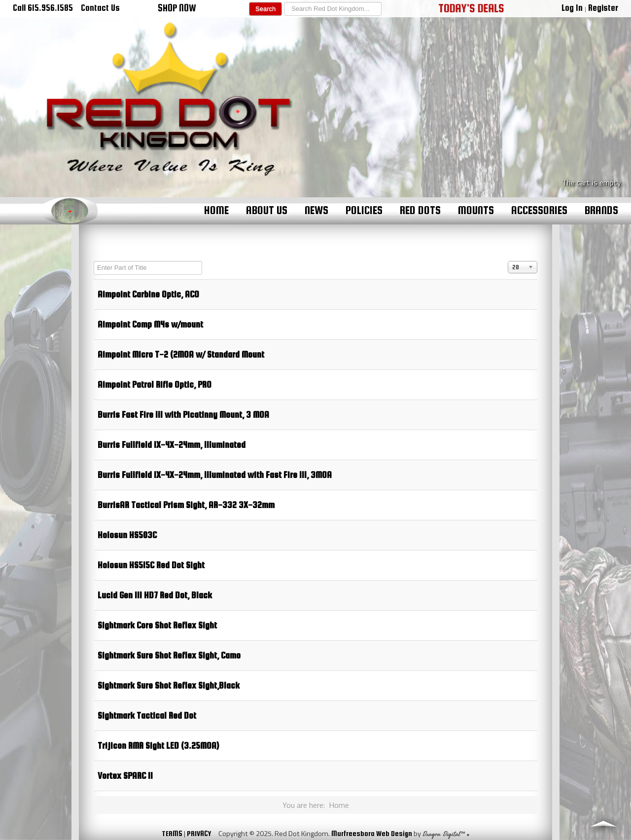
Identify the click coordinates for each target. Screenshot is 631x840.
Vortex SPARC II (125, 776)
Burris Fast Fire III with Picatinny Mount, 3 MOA (183, 415)
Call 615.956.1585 (43, 8)
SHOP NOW (177, 8)
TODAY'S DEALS (471, 8)
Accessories (539, 210)
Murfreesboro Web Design (372, 833)
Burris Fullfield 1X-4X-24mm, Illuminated (172, 445)
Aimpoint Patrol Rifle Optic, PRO (155, 384)
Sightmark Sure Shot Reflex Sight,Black (169, 685)
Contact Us (100, 8)
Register (603, 8)
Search (265, 9)
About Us (267, 210)
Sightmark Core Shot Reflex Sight (157, 625)
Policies (364, 210)
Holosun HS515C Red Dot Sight (151, 565)
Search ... (282, 2)
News (316, 210)
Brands (601, 210)
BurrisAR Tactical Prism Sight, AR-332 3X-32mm (186, 505)
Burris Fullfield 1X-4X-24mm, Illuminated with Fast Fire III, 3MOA (215, 475)
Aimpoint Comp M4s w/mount (150, 324)
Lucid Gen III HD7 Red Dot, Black (155, 595)
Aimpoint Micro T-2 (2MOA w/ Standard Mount (181, 354)
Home (216, 210)
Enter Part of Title (94, 261)
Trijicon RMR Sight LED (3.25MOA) (158, 746)
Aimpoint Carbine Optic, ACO (148, 294)
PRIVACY (199, 833)
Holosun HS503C (127, 535)
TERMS (172, 833)
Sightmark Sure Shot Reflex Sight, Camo (169, 655)
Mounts (476, 210)
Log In (572, 8)
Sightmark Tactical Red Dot (147, 715)
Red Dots (420, 210)
